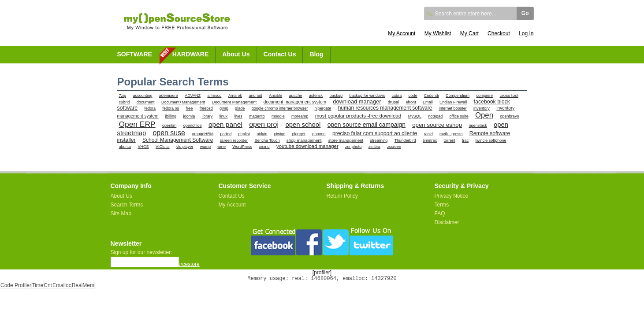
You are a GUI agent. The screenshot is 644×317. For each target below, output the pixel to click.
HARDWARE (190, 54)
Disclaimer (447, 222)
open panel (225, 124)
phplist (244, 134)
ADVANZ (193, 96)
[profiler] (322, 273)
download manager (357, 101)
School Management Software (178, 140)
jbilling (171, 116)
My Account (402, 33)
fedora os (171, 108)
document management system (295, 102)
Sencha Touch (267, 140)
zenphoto (353, 147)
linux (224, 116)
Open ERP (137, 124)
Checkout (499, 33)
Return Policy (342, 196)
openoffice (193, 125)
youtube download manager (307, 146)
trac (465, 140)
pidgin (262, 134)
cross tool (509, 95)
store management (346, 140)
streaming (379, 140)
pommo (319, 134)
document (146, 102)
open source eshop (437, 125)
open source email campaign (367, 125)
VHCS (143, 147)
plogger (299, 134)
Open (484, 115)
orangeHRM (203, 134)
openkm (169, 125)
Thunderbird (405, 140)
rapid (428, 134)
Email (428, 102)
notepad (435, 116)
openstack (478, 125)
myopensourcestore (176, 264)
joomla (189, 116)
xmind (264, 147)
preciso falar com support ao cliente (375, 133)
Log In (526, 33)
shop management (304, 140)
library (207, 116)
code (413, 96)
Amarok (235, 96)
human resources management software (385, 108)
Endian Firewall (453, 102)
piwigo (280, 134)
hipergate (323, 108)
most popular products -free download (358, 116)
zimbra (374, 147)
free (189, 108)
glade (240, 108)
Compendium (458, 96)
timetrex (430, 140)
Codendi (432, 96)
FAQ (440, 214)
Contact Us (280, 54)
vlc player (185, 147)
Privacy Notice (452, 196)
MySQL (415, 116)
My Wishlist (438, 33)
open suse (169, 133)
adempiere (169, 96)
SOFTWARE (135, 54)
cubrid (125, 102)
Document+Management (183, 102)
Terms (442, 205)
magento (257, 116)
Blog (316, 54)
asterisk (316, 96)
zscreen (394, 147)
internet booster (453, 108)
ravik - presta (451, 134)
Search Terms (127, 205)
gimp (224, 108)
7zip (123, 96)
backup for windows (367, 96)
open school (303, 125)
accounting (143, 96)
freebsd (206, 108)
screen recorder (234, 140)
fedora (150, 108)
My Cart (469, 33)
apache (295, 96)
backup (336, 96)
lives (238, 116)
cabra (397, 96)
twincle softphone (491, 140)
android (255, 96)
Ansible (275, 96)
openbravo (509, 116)
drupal (393, 102)
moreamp (300, 116)
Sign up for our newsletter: (141, 252)
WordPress (242, 147)
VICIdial (163, 147)
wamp (205, 147)
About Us (236, 54)
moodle (278, 116)
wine (221, 147)
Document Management (235, 102)
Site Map (121, 214)
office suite (459, 116)
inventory (482, 108)
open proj (264, 124)
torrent (450, 140)
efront (411, 102)
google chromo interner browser (280, 108)
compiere (485, 96)
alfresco (214, 96)
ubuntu (125, 147)
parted (226, 134)
